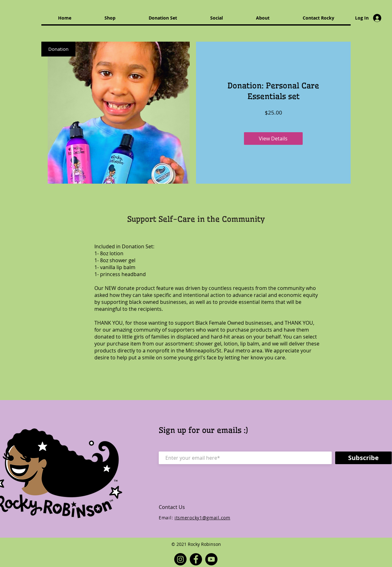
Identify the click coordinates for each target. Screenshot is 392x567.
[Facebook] (196, 559)
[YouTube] (211, 559)
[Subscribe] (363, 458)
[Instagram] (180, 559)
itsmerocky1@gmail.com (202, 518)
